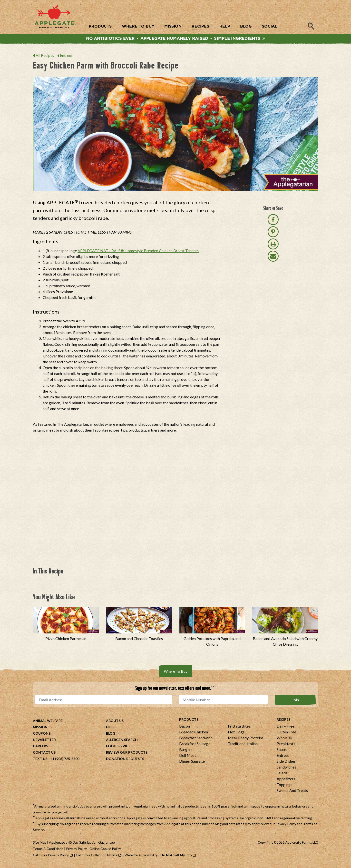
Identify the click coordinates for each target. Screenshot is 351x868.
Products (189, 721)
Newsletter (44, 742)
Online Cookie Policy (105, 851)
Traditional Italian (243, 745)
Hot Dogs (236, 734)
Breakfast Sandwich (196, 740)
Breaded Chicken (194, 734)
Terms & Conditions (48, 851)
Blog (111, 735)
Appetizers (286, 781)
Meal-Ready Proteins (246, 740)
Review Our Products (127, 754)
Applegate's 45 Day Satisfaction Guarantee (82, 844)
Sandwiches (286, 769)
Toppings (284, 786)
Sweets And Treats (292, 792)
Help (110, 729)
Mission (40, 729)
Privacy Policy (286, 826)
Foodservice (118, 748)
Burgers (186, 751)
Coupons (42, 735)
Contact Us (44, 754)
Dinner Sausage (192, 763)
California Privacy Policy (51, 857)
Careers (40, 748)
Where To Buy (176, 674)
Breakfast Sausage (195, 745)
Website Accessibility (141, 857)
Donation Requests (125, 761)
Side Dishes (286, 763)
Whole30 (284, 740)
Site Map (40, 844)
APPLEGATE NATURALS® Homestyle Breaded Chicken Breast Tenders (138, 253)
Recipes (283, 721)
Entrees (66, 58)
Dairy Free (285, 728)
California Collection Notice (97, 857)
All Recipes (45, 58)
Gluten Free (286, 734)
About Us (115, 723)
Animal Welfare (48, 723)
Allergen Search (122, 742)
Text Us (40, 761)
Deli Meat (188, 757)
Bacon (185, 728)
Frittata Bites (239, 728)
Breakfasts (286, 745)
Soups (282, 751)
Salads (282, 775)
